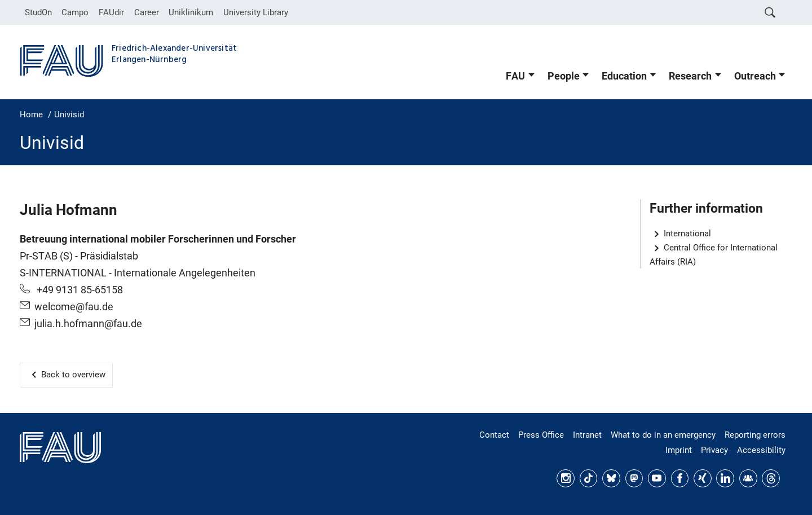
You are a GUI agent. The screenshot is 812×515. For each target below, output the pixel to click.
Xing (703, 478)
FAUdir (111, 12)
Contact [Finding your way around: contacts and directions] (494, 435)
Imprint (679, 450)
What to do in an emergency (663, 435)
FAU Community (748, 478)
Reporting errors (755, 435)
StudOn (38, 12)
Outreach (755, 76)
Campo (75, 12)
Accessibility (761, 450)
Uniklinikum (191, 12)
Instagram (566, 478)
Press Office (541, 435)
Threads (771, 478)
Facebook (680, 478)
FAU (515, 76)
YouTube (657, 478)
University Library (256, 12)
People (564, 76)
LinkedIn (725, 478)
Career (147, 12)
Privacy (714, 450)
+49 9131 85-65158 (79, 290)
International (687, 234)
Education (624, 76)
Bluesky (611, 478)
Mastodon (634, 478)
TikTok (589, 478)
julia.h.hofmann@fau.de (88, 324)
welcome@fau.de (74, 307)
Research (690, 76)
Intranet (587, 435)
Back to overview (73, 375)
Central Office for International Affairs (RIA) (714, 255)
